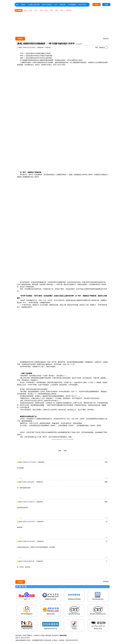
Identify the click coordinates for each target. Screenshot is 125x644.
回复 (20, 458)
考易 (25, 10)
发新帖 (20, 39)
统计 (46, 10)
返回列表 (106, 39)
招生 (62, 10)
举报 (106, 458)
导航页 (23, 5)
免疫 (57, 10)
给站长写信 (82, 5)
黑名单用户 (55, 635)
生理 (31, 10)
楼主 (97, 47)
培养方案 (69, 10)
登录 (97, 4)
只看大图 (48, 47)
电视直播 (62, 5)
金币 (56, 5)
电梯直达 (102, 47)
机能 (41, 10)
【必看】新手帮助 (34, 5)
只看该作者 (40, 47)
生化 (36, 10)
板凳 (106, 482)
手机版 (43, 635)
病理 (51, 10)
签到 (17, 5)
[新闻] (20, 44)
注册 (106, 4)
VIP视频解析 (72, 5)
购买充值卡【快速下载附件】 (24, 635)
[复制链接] (79, 44)
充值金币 (37, 635)
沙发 (106, 462)
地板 (106, 502)
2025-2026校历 (47, 5)
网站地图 (48, 635)
